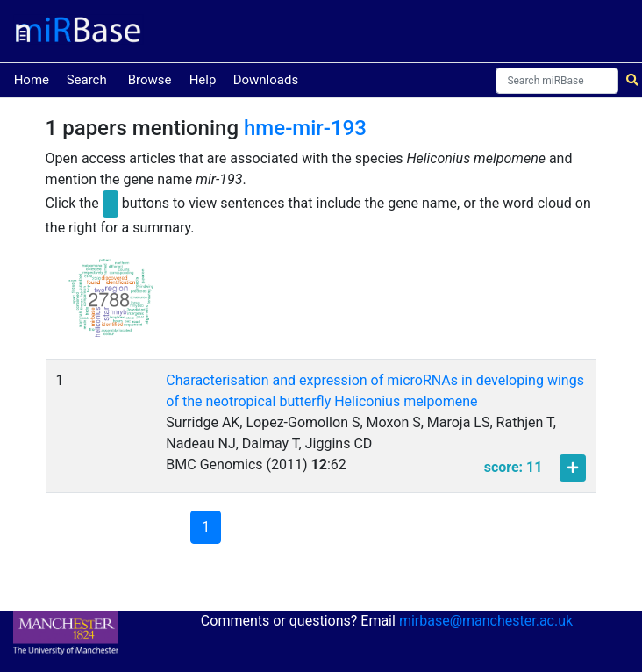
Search (87, 80)
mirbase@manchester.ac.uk (486, 621)
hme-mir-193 (305, 128)
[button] (111, 306)
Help (203, 80)
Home (32, 79)
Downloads (266, 80)
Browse (150, 80)
